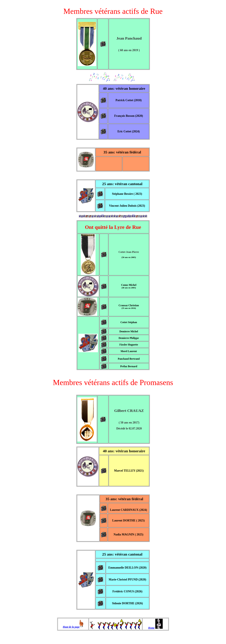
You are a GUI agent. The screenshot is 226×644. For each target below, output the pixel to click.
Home (151, 628)
